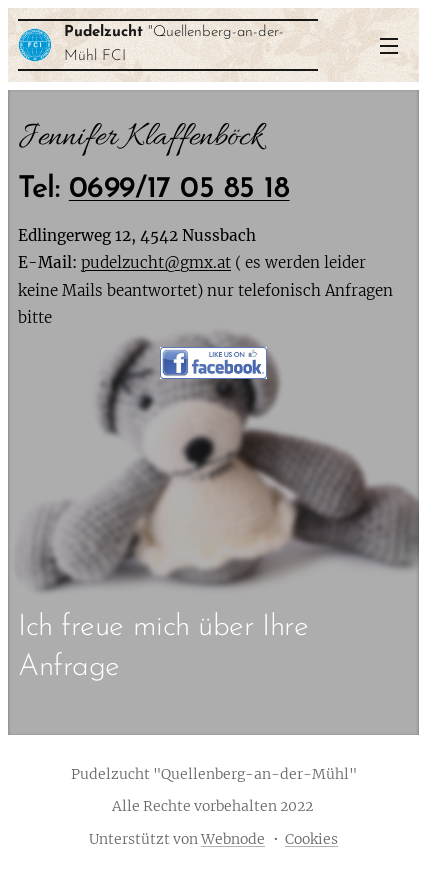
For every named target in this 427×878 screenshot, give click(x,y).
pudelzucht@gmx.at (156, 262)
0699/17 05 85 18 (179, 189)
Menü (389, 46)
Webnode (233, 839)
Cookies (311, 839)
